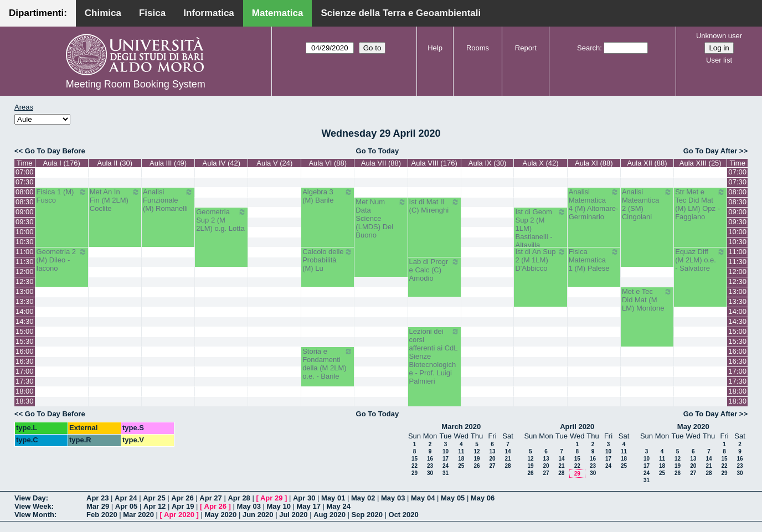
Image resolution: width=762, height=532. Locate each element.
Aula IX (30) (488, 163)
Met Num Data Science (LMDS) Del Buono (381, 218)
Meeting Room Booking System (136, 84)
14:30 (25, 321)
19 (477, 459)
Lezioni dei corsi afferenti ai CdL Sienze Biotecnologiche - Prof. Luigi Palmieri (434, 356)
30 (430, 473)
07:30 (25, 182)
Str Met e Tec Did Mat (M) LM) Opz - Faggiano (700, 204)
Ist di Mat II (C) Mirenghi (434, 206)
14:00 (25, 311)
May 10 (279, 506)
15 (415, 459)
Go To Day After (710, 151)
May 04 (423, 498)
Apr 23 (97, 498)
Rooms (478, 48)
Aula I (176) (62, 163)
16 (430, 459)
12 (477, 451)
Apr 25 (154, 498)
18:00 (25, 391)
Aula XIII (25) (701, 163)
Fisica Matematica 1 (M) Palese (594, 260)
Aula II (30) (115, 163)
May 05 (453, 498)
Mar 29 (98, 506)
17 (446, 459)
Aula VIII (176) (434, 163)
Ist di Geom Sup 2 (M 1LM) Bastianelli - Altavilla (540, 228)
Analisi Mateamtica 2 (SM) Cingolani (647, 204)
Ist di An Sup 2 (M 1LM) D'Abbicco (540, 260)
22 (415, 466)
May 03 (393, 498)
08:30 (25, 202)
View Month (34, 515)
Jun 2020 (258, 515)
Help (435, 48)
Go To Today (378, 151)
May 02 (363, 498)
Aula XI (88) (594, 163)
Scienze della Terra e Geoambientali (401, 13)
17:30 (25, 381)
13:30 (25, 301)
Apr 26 (182, 498)
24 (446, 466)
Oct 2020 (404, 515)
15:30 (25, 341)
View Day (30, 498)
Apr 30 (304, 498)
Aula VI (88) (328, 163)
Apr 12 (155, 506)
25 (461, 466)
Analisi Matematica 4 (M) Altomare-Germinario (594, 204)
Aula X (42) (541, 163)
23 (430, 466)
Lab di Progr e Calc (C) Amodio (434, 270)
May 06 (483, 498)
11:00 (25, 252)
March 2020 (461, 427)
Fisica (152, 13)
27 (492, 466)
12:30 (25, 282)
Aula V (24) (274, 163)
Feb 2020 (102, 515)
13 (492, 451)
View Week (33, 506)
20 (492, 459)
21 (508, 459)
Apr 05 (126, 506)
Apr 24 (126, 498)
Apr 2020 (179, 515)
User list (719, 60)
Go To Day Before (55, 151)
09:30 (25, 222)
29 (415, 473)
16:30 (25, 361)
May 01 (333, 498)
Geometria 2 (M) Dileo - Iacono (62, 260)
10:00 (25, 232)
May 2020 (693, 427)
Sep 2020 (367, 515)
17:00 (25, 371)
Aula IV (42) (221, 163)
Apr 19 (183, 506)
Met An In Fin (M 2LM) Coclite (115, 200)
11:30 (25, 262)
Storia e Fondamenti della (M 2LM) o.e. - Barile (328, 364)
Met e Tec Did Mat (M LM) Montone (647, 300)
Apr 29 (271, 498)
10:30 (25, 242)
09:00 (25, 212)
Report (526, 48)
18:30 (25, 401)
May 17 (309, 506)
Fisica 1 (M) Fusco (62, 196)
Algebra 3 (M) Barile (328, 196)
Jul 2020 (293, 515)
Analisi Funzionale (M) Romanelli (168, 200)
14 (508, 451)
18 (461, 459)
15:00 (25, 331)
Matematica (278, 13)
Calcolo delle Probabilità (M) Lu (328, 260)
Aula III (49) (168, 163)
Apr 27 (210, 498)
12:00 (25, 272)
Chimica (103, 13)
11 (461, 451)
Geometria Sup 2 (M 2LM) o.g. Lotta (221, 220)
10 (446, 451)
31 (446, 473)
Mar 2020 (138, 515)
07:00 (25, 172)
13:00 (25, 291)
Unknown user (719, 36)
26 (477, 466)
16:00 (25, 351)
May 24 (339, 506)
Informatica (209, 13)
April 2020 (577, 427)
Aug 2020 (329, 515)
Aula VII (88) (381, 163)
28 (508, 466)
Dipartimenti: (38, 13)
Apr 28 (239, 498)
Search (588, 48)
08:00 (25, 192)
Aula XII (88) (647, 163)
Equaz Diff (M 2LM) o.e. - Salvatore (700, 260)
